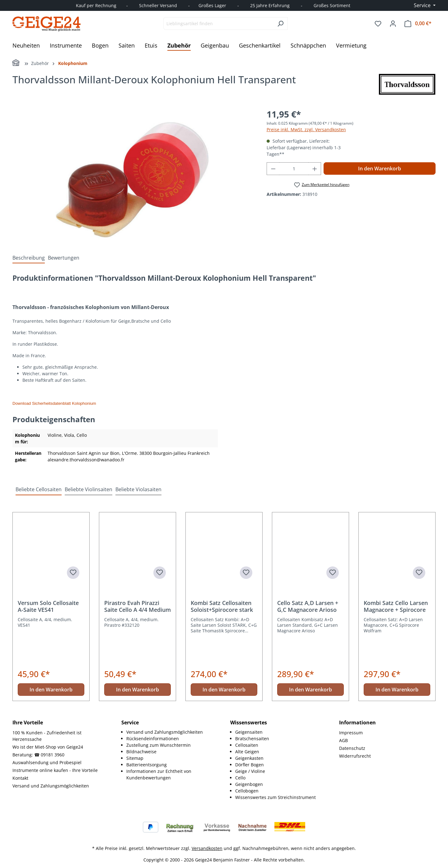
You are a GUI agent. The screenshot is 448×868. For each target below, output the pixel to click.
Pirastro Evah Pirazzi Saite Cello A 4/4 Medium (138, 606)
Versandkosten (207, 848)
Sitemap (135, 758)
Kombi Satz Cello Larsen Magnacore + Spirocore (396, 606)
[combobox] (218, 23)
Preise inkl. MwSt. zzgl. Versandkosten (306, 129)
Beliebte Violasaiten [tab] (138, 489)
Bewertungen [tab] (64, 258)
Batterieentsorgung (147, 765)
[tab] (29, 258)
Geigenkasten (249, 758)
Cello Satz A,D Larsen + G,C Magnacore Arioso (308, 606)
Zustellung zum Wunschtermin (159, 745)
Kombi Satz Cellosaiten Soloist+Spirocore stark (222, 606)
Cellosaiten (247, 745)
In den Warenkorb (380, 169)
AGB (343, 740)
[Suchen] (280, 23)
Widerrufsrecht (355, 756)
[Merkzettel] (378, 24)
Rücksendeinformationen (153, 739)
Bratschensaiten (252, 739)
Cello (240, 778)
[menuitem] (172, 732)
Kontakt (20, 778)
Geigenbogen (249, 784)
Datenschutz (352, 748)
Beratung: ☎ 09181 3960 (38, 755)
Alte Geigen (247, 752)
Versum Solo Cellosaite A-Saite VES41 (48, 606)
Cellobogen (247, 791)
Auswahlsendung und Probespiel (47, 762)
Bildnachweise (141, 752)
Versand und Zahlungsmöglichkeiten (51, 786)
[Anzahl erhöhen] (315, 169)
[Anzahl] (294, 169)
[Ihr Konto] (393, 24)
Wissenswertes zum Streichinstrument (275, 797)
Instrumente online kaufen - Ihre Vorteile (55, 770)
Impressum (351, 733)
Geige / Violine (250, 771)
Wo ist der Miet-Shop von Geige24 (48, 747)
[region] (133, 174)
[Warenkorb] (418, 23)
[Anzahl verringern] (273, 169)
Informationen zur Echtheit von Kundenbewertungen (159, 774)
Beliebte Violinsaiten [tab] (89, 489)
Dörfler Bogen (250, 765)
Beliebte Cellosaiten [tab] (39, 489)
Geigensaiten (249, 732)
